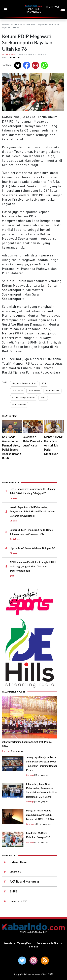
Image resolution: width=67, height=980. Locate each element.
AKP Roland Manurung (24, 881)
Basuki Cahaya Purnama (24, 398)
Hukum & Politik (18, 25)
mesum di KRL (19, 901)
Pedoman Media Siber (48, 943)
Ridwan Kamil (19, 862)
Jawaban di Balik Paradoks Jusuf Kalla (32, 441)
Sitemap (34, 947)
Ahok (43, 398)
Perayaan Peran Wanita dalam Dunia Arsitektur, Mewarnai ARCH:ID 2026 (40, 815)
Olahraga (13, 498)
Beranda (6, 25)
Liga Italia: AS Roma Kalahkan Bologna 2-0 (32, 548)
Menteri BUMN (53, 390)
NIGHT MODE (53, 7)
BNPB (14, 891)
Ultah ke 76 (18, 390)
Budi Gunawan (19, 405)
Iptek (12, 576)
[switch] (63, 10)
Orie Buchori (14, 57)
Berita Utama (15, 539)
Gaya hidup (31, 824)
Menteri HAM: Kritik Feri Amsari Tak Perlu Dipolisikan (53, 445)
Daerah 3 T (17, 872)
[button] (5, 8)
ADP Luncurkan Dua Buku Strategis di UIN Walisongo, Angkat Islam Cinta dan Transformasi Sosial (33, 567)
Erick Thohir (34, 390)
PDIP (44, 383)
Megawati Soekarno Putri (24, 383)
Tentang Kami (24, 943)
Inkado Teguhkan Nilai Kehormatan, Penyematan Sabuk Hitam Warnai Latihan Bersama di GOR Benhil (32, 512)
